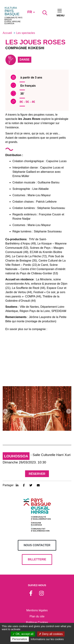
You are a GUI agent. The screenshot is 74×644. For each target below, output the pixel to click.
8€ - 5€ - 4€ (27, 102)
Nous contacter (37, 545)
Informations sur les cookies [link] (47, 639)
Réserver (37, 474)
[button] (5, 411)
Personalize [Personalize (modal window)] (20, 639)
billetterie (37, 559)
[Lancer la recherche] (45, 13)
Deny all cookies (51, 634)
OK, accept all (23, 634)
